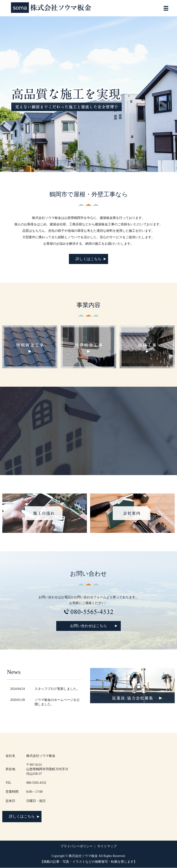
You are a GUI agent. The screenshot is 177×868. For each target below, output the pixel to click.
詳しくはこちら (88, 259)
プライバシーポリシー (77, 847)
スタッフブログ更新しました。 (57, 689)
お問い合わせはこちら (88, 626)
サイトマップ (107, 847)
